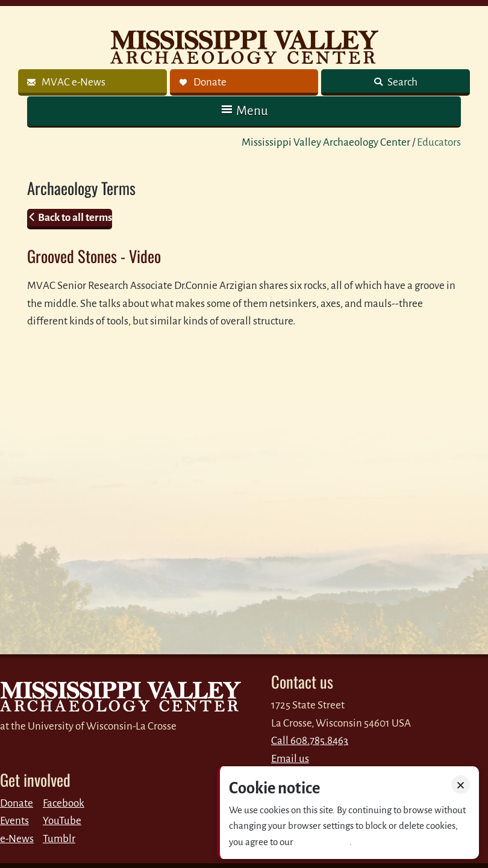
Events (14, 821)
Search (402, 82)
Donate (17, 803)
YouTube (62, 821)
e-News (17, 839)
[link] (92, 82)
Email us (290, 759)
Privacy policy (322, 842)
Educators (439, 142)
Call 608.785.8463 (310, 741)
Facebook (64, 803)
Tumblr (59, 839)
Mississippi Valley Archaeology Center (326, 142)
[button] (244, 111)
